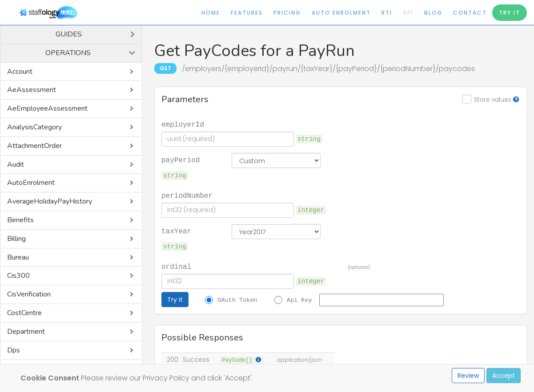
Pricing (287, 13)
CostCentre (24, 313)
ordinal (176, 266)
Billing (16, 239)
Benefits (20, 220)
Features (247, 13)
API (408, 13)
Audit (16, 164)
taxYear (176, 231)
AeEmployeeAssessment (47, 108)
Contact (470, 13)
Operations (68, 53)
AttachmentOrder (34, 146)
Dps (14, 350)
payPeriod (181, 160)
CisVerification (29, 294)
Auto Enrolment (341, 13)
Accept (504, 376)
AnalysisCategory (34, 127)
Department (26, 332)
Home (211, 13)
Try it (175, 300)
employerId (183, 124)
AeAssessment (32, 90)
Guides (69, 34)
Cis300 (18, 276)
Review (468, 376)
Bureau (18, 257)
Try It (510, 13)
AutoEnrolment (31, 183)
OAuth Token (237, 300)
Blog (433, 13)
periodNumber (187, 195)
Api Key (299, 300)
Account (20, 72)
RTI (387, 13)
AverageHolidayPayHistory (50, 201)
